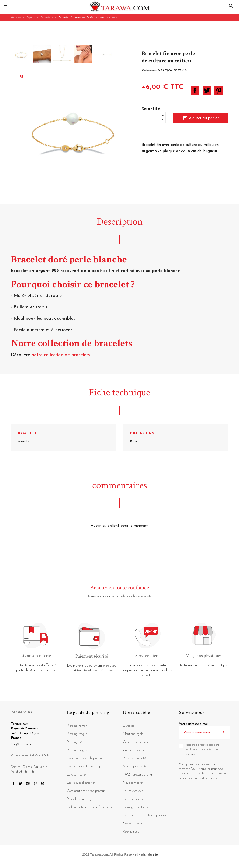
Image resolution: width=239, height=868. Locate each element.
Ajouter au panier (200, 118)
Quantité (151, 109)
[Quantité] (154, 117)
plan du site (150, 854)
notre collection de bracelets (61, 355)
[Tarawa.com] (120, 6)
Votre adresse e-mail (194, 724)
